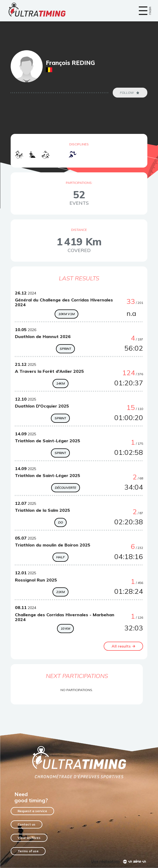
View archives (29, 838)
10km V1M (66, 314)
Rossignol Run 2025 (36, 580)
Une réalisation (105, 861)
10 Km (65, 628)
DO (60, 522)
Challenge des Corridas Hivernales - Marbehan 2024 (65, 617)
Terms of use (28, 851)
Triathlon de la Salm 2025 (42, 510)
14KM (60, 383)
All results (123, 646)
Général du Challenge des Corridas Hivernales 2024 (64, 302)
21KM (60, 592)
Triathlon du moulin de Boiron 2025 (53, 545)
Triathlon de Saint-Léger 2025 (48, 441)
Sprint (65, 349)
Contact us (27, 824)
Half (60, 557)
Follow (130, 93)
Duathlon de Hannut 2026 (43, 336)
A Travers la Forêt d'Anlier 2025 (49, 371)
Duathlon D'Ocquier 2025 (42, 406)
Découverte (66, 488)
